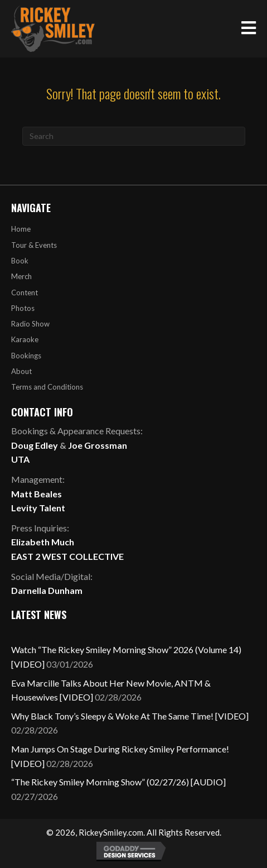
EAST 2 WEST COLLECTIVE (67, 556)
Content (25, 292)
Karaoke (25, 339)
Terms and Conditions (47, 387)
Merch (21, 276)
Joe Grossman (98, 445)
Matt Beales (37, 494)
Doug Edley (35, 445)
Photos (23, 308)
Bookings (26, 356)
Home (21, 229)
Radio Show (30, 324)
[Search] (134, 136)
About (21, 371)
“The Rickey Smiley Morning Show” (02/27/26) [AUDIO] (118, 782)
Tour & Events (34, 245)
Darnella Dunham (47, 590)
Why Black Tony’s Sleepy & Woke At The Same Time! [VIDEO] (130, 716)
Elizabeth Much (43, 542)
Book (20, 261)
